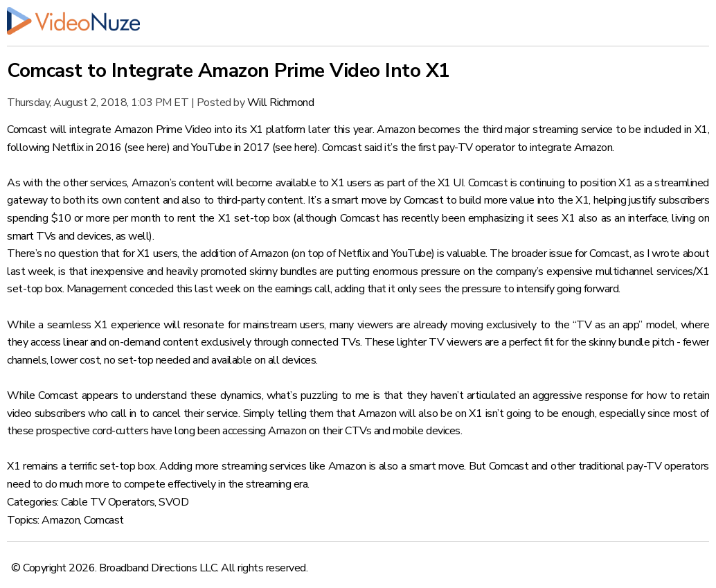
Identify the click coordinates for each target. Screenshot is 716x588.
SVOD (173, 502)
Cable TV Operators (108, 502)
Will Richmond (281, 103)
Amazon (61, 520)
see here (147, 148)
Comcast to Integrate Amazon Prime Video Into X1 (229, 71)
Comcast (104, 520)
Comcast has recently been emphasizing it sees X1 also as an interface (504, 218)
